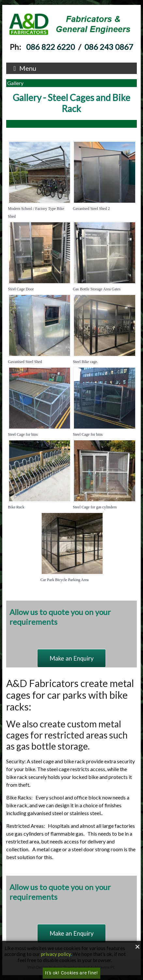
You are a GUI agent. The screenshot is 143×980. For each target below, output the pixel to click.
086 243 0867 (109, 47)
